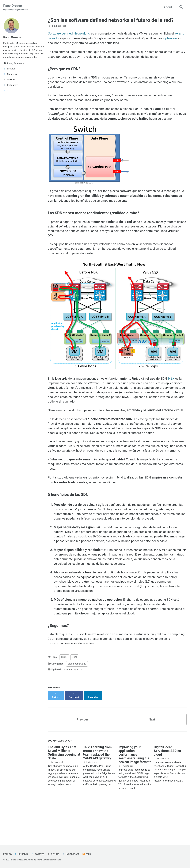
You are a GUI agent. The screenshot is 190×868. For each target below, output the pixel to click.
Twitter (39, 854)
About (167, 7)
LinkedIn (22, 854)
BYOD (64, 695)
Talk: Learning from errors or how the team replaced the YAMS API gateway (97, 788)
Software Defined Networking (69, 34)
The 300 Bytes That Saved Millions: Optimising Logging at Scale (64, 788)
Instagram (74, 854)
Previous (83, 754)
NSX (176, 387)
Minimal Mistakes (54, 860)
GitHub (56, 854)
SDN (74, 695)
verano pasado (58, 38)
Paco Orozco (17, 8)
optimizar (55, 43)
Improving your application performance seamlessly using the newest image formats (135, 790)
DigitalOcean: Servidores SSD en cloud (167, 786)
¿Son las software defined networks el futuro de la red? (111, 20)
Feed (90, 854)
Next (152, 754)
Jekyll (40, 860)
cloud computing (77, 701)
